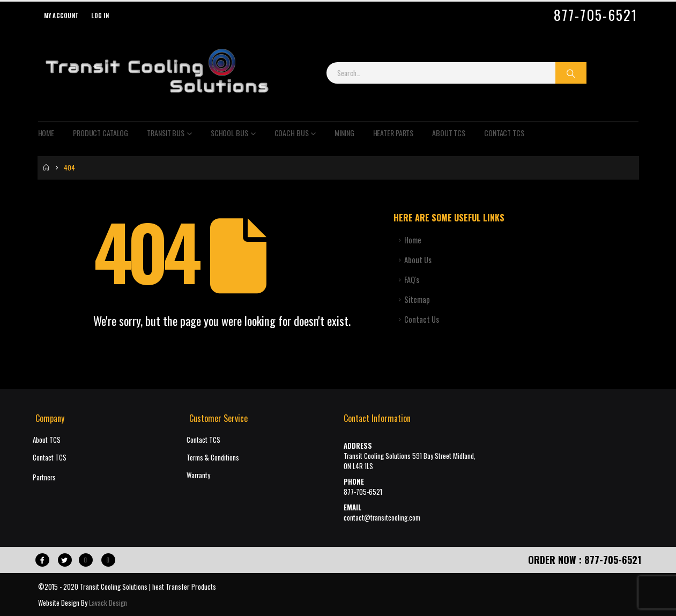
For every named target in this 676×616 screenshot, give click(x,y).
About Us (418, 260)
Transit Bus (166, 133)
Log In (100, 16)
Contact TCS (504, 133)
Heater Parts (393, 133)
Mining (344, 133)
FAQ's (412, 280)
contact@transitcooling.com (382, 518)
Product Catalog (101, 133)
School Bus (229, 133)
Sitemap (417, 299)
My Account (62, 16)
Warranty (198, 475)
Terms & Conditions (213, 458)
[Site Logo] (157, 73)
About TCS (449, 133)
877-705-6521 (596, 15)
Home (46, 133)
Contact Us (422, 319)
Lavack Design (108, 603)
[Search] (571, 73)
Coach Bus (292, 133)
